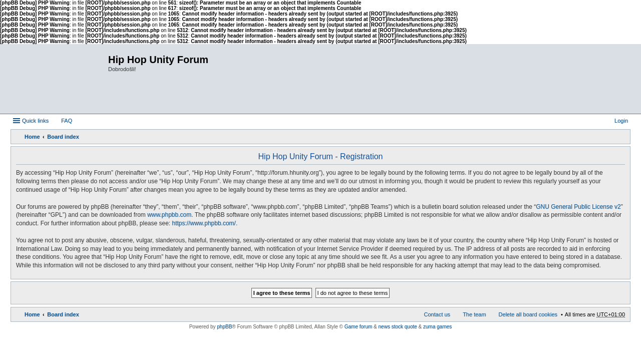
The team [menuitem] (474, 314)
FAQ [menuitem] (67, 121)
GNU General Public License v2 (578, 207)
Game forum (359, 327)
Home (32, 137)
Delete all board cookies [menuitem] (528, 314)
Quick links (35, 121)
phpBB (224, 327)
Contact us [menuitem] (437, 314)
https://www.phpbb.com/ (204, 223)
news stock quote (398, 327)
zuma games (437, 327)
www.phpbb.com (169, 215)
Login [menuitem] (621, 121)
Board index (63, 137)
